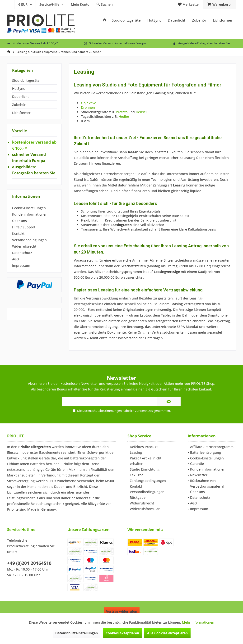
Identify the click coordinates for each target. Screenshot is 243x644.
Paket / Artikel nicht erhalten (146, 461)
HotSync (19, 88)
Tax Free (137, 475)
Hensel (141, 112)
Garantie (197, 464)
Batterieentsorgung (206, 452)
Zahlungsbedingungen (148, 481)
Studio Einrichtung (145, 469)
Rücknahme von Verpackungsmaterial (207, 483)
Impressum (21, 265)
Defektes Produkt (144, 447)
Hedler (124, 116)
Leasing (136, 452)
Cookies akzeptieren (122, 633)
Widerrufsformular (145, 509)
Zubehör (19, 105)
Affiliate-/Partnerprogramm (212, 447)
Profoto (122, 112)
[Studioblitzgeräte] (126, 20)
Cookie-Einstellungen (29, 208)
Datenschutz (22, 253)
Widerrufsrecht (24, 246)
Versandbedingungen (29, 240)
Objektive (89, 103)
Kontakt (18, 234)
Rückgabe (138, 497)
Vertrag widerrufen (122, 611)
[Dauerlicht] (177, 20)
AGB (15, 259)
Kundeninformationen (30, 214)
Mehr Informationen (198, 622)
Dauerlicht (20, 97)
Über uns (19, 221)
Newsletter (199, 475)
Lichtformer (21, 113)
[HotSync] (154, 20)
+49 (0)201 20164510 (29, 563)
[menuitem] (11, 5)
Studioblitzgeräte (26, 80)
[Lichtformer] (223, 20)
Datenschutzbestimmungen (102, 411)
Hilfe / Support (24, 227)
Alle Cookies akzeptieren (167, 633)
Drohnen (88, 107)
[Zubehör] (199, 20)
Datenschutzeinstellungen (77, 633)
